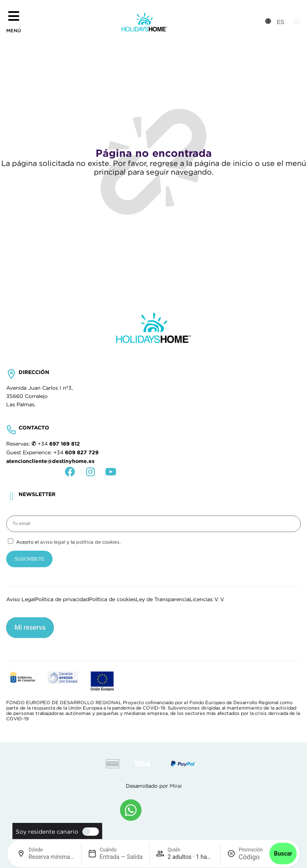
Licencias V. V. (207, 599)
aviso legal (53, 542)
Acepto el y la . (68, 542)
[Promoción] (251, 857)
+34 (59, 444)
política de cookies (98, 542)
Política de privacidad (62, 599)
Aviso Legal (21, 599)
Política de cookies (112, 599)
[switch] (89, 832)
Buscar (283, 854)
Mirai (176, 786)
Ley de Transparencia (163, 599)
